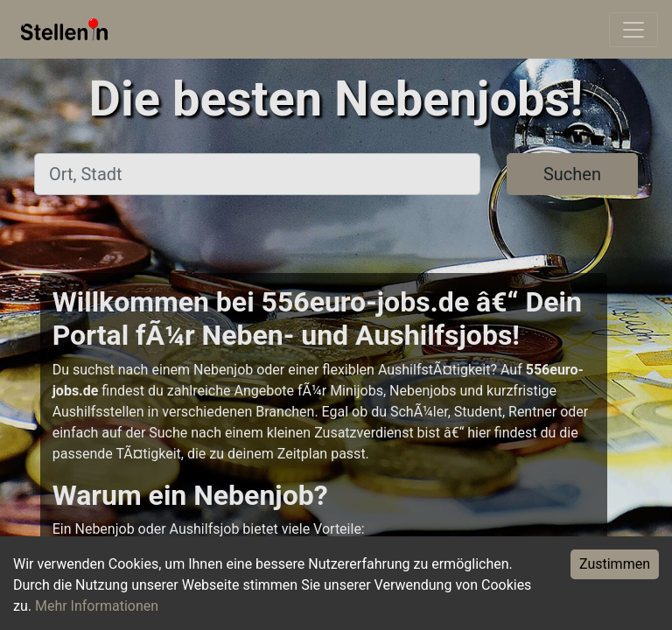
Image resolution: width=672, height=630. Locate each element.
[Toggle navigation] (633, 30)
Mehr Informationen (97, 606)
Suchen (572, 174)
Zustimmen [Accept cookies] (615, 564)
